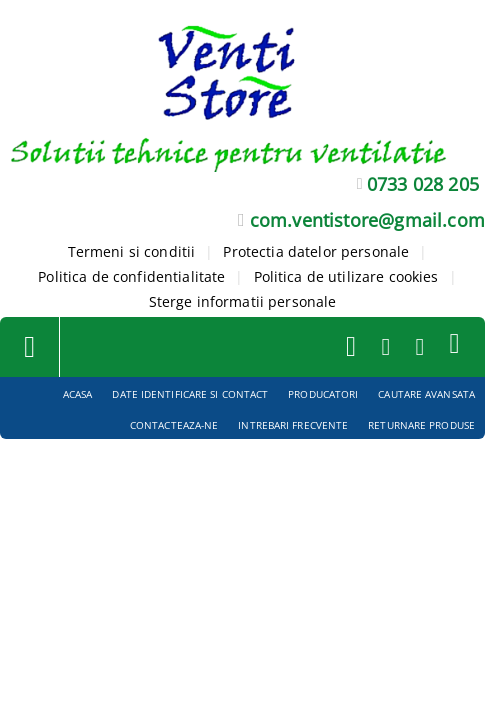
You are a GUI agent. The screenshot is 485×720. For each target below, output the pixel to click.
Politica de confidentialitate (131, 276)
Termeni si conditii (132, 251)
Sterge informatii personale (243, 301)
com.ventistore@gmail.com (367, 220)
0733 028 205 (423, 184)
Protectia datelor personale (316, 251)
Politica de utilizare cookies (346, 276)
